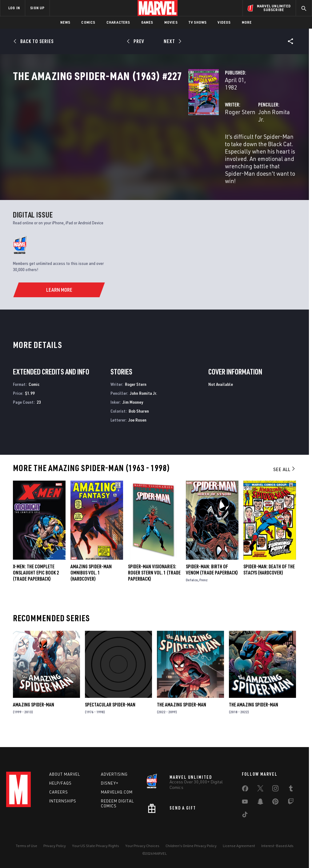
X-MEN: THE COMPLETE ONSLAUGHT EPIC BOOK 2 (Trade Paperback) (36, 583)
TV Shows (198, 22)
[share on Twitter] (260, 790)
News (65, 22)
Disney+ (110, 783)
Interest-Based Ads (277, 846)
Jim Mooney (133, 412)
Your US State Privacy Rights (96, 846)
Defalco (192, 590)
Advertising (114, 774)
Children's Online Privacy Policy (191, 846)
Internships (63, 801)
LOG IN (14, 8)
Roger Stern (117, 132)
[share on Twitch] (291, 803)
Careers (59, 792)
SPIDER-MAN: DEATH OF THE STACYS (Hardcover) (269, 580)
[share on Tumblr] (291, 790)
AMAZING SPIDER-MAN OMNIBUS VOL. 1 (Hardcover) (91, 583)
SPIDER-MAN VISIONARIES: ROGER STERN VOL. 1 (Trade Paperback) (154, 583)
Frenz (204, 590)
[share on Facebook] (245, 790)
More (247, 22)
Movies (171, 22)
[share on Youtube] (245, 803)
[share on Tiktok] (245, 816)
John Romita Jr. (216, 132)
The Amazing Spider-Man (182, 715)
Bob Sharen (139, 421)
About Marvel (65, 774)
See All (285, 480)
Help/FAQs (60, 783)
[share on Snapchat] (260, 803)
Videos (224, 22)
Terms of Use (26, 846)
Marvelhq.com (117, 792)
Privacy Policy (55, 846)
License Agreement (239, 846)
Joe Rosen (137, 430)
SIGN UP (37, 8)
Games (147, 22)
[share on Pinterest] (275, 803)
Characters (118, 22)
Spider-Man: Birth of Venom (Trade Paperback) (212, 580)
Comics (88, 22)
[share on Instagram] (275, 790)
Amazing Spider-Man (34, 715)
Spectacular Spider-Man (110, 715)
